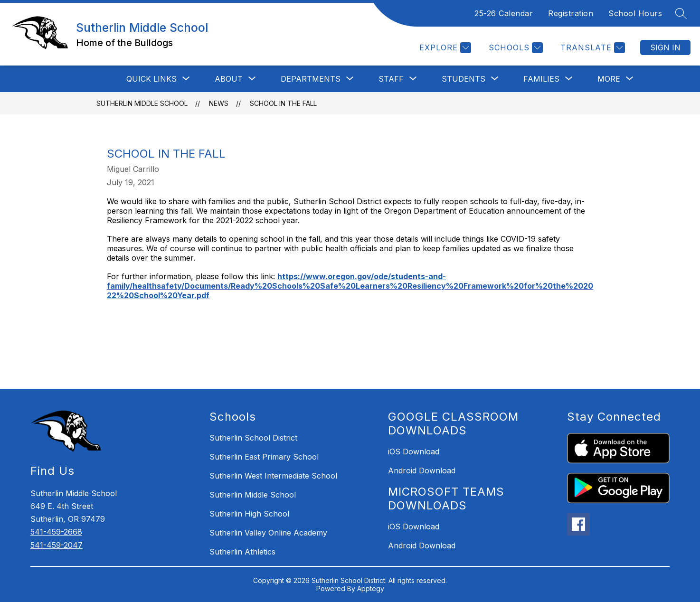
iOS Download (414, 451)
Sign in (665, 47)
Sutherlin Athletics (242, 552)
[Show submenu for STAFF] (391, 79)
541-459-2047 (57, 545)
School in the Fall (283, 103)
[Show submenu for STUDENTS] (464, 79)
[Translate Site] (591, 48)
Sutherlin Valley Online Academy (268, 533)
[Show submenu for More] (609, 79)
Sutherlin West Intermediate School (273, 476)
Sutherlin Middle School (142, 103)
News (219, 103)
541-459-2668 (56, 532)
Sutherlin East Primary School (264, 457)
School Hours (635, 13)
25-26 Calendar (504, 13)
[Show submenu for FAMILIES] (541, 79)
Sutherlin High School (249, 514)
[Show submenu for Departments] (311, 79)
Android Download (422, 470)
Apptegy (371, 588)
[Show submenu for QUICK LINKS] (151, 79)
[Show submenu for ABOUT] (229, 79)
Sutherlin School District (253, 438)
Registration (571, 13)
